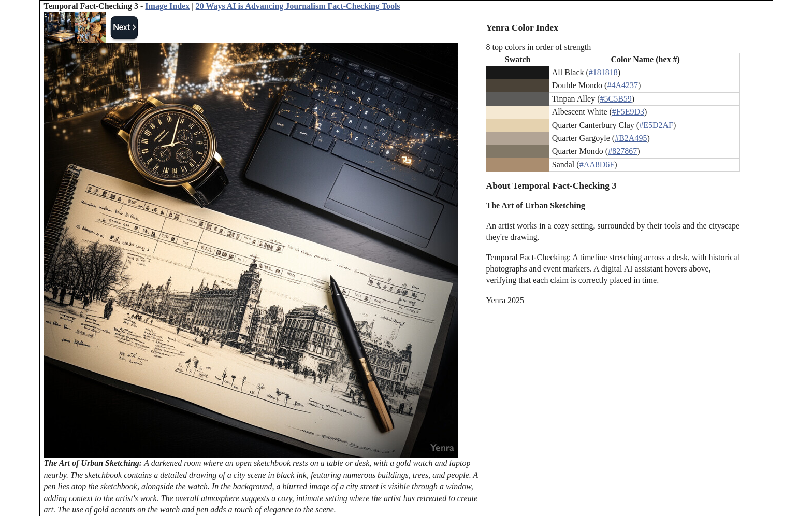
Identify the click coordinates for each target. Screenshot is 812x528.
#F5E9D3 (628, 112)
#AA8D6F (597, 165)
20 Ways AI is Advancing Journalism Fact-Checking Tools (298, 6)
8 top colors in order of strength (539, 47)
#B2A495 (631, 138)
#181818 (603, 72)
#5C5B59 (616, 99)
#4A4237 (622, 85)
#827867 (622, 151)
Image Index (167, 6)
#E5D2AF (656, 125)
